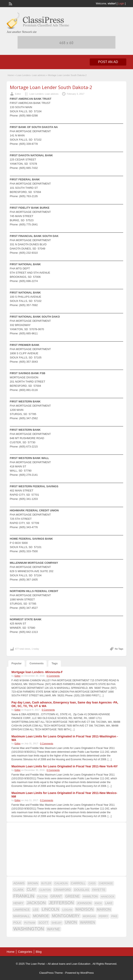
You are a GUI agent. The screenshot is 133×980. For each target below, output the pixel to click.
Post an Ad (108, 62)
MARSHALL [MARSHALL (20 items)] (22, 916)
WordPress (87, 973)
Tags (54, 663)
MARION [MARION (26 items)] (104, 910)
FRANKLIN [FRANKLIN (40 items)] (24, 896)
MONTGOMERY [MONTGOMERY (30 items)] (66, 916)
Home (11, 75)
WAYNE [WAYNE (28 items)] (54, 929)
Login (121, 4)
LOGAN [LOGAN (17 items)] (67, 910)
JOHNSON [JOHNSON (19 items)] (84, 903)
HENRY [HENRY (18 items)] (18, 903)
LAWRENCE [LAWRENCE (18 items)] (22, 910)
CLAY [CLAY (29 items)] (31, 889)
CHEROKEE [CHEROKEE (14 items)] (106, 883)
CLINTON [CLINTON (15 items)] (45, 890)
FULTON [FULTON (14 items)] (42, 897)
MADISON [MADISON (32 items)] (84, 909)
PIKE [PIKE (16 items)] (114, 916)
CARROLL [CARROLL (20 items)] (78, 883)
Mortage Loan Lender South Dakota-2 (51, 87)
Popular (17, 663)
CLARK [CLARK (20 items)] (19, 890)
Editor (18, 94)
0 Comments (53, 676)
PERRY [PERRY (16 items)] (103, 916)
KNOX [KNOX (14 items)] (98, 903)
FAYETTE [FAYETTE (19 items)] (99, 890)
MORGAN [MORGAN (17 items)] (89, 916)
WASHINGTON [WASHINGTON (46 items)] (29, 929)
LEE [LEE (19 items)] (36, 910)
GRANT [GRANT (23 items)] (56, 896)
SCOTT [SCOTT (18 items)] (43, 923)
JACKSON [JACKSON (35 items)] (36, 903)
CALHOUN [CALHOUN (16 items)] (61, 883)
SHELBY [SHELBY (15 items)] (57, 923)
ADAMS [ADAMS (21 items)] (19, 883)
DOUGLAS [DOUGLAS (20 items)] (82, 890)
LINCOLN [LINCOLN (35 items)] (51, 909)
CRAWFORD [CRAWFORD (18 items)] (62, 890)
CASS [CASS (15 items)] (92, 883)
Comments (36, 663)
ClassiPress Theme (51, 973)
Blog (39, 952)
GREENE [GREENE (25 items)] (72, 896)
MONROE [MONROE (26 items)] (41, 916)
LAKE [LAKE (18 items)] (109, 903)
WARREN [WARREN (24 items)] (88, 922)
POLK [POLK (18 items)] (17, 923)
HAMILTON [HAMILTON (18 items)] (90, 896)
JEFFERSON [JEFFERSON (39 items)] (61, 903)
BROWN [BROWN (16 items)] (33, 883)
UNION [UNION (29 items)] (71, 922)
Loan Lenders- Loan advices (31, 75)
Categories (25, 952)
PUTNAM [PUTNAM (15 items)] (30, 923)
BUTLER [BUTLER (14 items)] (46, 883)
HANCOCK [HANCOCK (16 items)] (108, 897)
